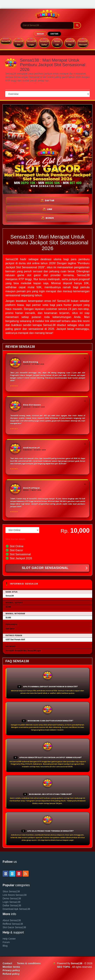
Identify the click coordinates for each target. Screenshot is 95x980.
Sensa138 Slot (19, 43)
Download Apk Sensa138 (16, 909)
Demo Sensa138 (12, 898)
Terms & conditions (29, 963)
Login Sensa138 (11, 902)
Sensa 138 (57, 43)
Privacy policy (11, 970)
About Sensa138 (12, 920)
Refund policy (11, 974)
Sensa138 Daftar (44, 43)
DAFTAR (54, 34)
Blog (5, 946)
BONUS (48, 218)
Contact (7, 963)
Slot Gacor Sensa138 (14, 927)
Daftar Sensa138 (12, 905)
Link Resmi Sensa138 (15, 895)
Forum (6, 942)
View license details (15, 539)
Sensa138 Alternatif (83, 43)
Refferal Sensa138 (13, 924)
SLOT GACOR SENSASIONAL (55, 568)
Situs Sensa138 (11, 891)
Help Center (9, 939)
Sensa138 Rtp (70, 43)
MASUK (40, 34)
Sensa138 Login (31, 43)
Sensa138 (6, 41)
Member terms (11, 967)
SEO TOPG (64, 967)
